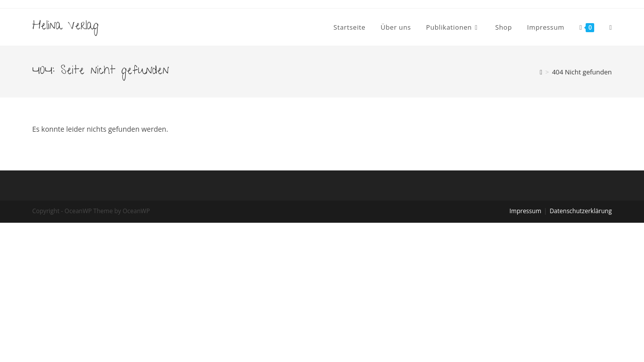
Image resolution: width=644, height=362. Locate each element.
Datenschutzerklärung (581, 211)
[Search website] (611, 27)
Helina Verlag (65, 27)
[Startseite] (541, 72)
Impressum (525, 211)
